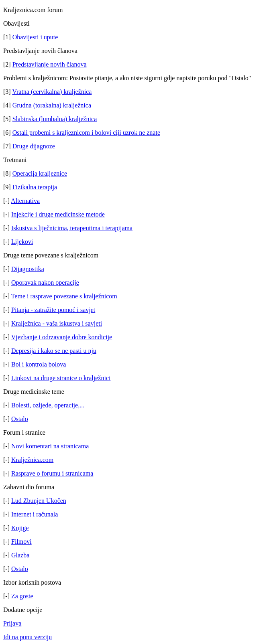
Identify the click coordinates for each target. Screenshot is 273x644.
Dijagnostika (28, 269)
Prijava (12, 623)
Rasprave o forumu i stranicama (52, 473)
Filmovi (21, 542)
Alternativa (25, 201)
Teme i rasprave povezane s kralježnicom (64, 296)
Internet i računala (35, 514)
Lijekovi (22, 242)
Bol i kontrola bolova (39, 364)
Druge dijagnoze (34, 146)
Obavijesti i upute (35, 37)
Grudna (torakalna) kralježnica (52, 105)
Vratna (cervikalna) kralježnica (52, 92)
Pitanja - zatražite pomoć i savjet (53, 310)
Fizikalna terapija (35, 187)
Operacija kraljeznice (40, 173)
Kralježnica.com (32, 460)
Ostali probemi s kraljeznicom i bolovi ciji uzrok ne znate (86, 133)
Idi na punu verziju (28, 637)
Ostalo (20, 419)
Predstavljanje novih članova (50, 64)
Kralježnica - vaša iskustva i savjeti (57, 323)
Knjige (20, 528)
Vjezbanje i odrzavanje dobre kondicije (62, 337)
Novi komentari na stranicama (50, 446)
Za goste (22, 596)
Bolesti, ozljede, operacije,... (48, 405)
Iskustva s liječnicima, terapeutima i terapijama (72, 228)
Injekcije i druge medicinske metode (58, 214)
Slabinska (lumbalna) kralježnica (55, 119)
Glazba (20, 555)
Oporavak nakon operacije (45, 283)
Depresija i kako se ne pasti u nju (54, 351)
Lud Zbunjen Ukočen (39, 501)
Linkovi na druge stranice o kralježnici (61, 378)
